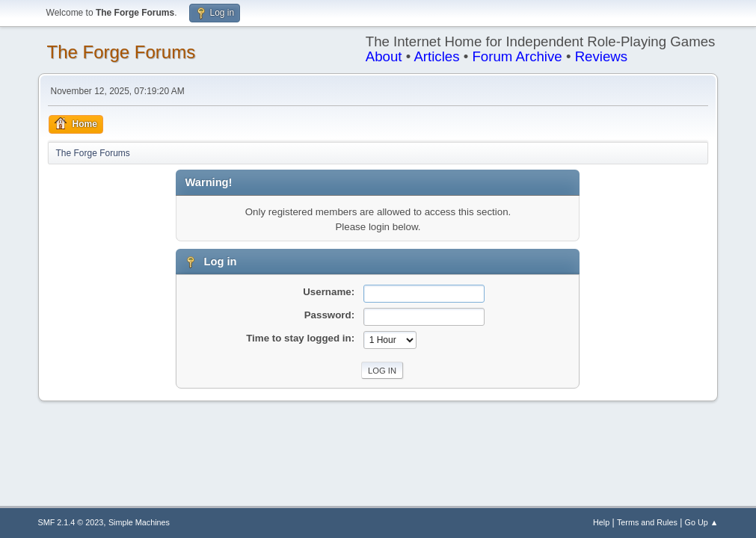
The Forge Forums (122, 52)
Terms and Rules (647, 522)
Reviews (602, 56)
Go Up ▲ (702, 522)
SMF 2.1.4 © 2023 (71, 522)
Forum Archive (517, 56)
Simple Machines (139, 522)
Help (601, 522)
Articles (436, 56)
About (384, 56)
